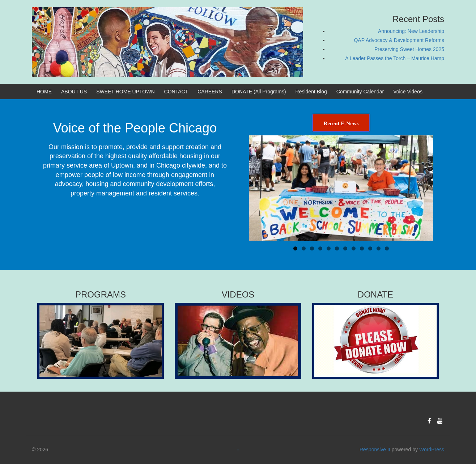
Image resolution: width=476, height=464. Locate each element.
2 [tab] (304, 248)
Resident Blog (311, 92)
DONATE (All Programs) (259, 92)
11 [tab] (379, 248)
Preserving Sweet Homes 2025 (409, 49)
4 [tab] (320, 248)
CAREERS (210, 92)
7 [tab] (345, 248)
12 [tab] (387, 248)
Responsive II (375, 450)
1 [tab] (295, 248)
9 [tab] (362, 248)
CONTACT (176, 92)
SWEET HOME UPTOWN (125, 92)
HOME (44, 92)
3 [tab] (312, 248)
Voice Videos (408, 92)
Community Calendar (360, 92)
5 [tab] (329, 248)
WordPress (432, 450)
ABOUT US (74, 92)
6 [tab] (337, 248)
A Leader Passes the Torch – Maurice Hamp (395, 58)
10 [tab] (371, 248)
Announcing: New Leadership (411, 31)
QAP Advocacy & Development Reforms (399, 40)
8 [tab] (354, 248)
